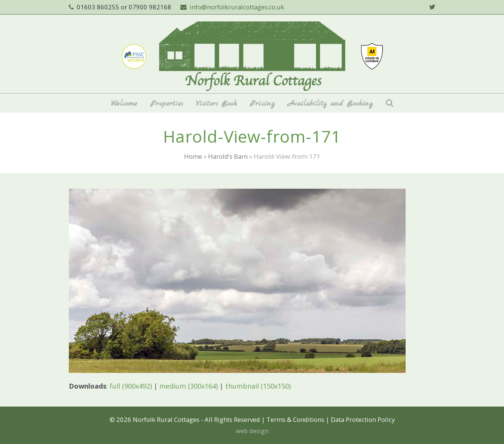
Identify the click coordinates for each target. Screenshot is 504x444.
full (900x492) (131, 386)
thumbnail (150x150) (258, 386)
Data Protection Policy (363, 419)
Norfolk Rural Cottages (166, 419)
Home (193, 156)
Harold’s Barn (228, 156)
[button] (390, 103)
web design (252, 431)
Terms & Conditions (295, 419)
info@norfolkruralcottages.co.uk (237, 7)
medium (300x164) (189, 386)
